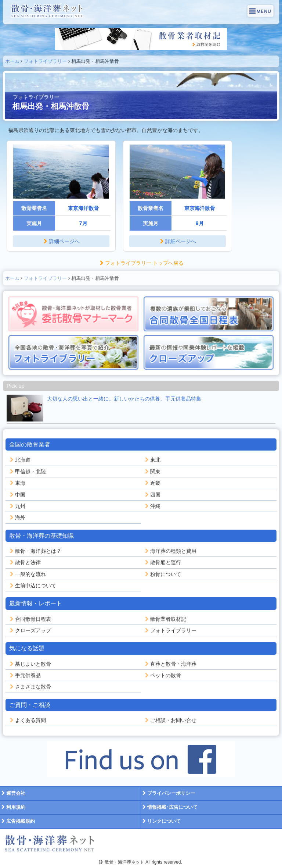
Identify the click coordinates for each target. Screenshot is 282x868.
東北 (152, 460)
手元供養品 (25, 675)
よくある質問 (27, 720)
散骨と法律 (25, 562)
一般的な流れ (27, 574)
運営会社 (13, 793)
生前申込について (32, 586)
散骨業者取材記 (165, 619)
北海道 (19, 460)
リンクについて (161, 821)
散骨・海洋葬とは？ (35, 551)
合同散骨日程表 (30, 619)
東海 (17, 483)
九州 (17, 506)
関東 (152, 472)
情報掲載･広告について (169, 807)
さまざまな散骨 (30, 687)
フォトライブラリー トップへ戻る (141, 263)
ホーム (12, 61)
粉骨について (162, 574)
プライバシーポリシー (168, 793)
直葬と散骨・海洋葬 (170, 664)
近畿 (152, 483)
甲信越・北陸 (27, 472)
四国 (152, 495)
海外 (17, 517)
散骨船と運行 (162, 562)
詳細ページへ (61, 241)
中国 (17, 495)
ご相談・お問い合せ (170, 720)
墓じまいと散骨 (30, 664)
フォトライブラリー (45, 61)
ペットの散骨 (162, 675)
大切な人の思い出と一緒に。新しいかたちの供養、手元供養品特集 (124, 399)
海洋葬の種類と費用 (170, 551)
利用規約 (13, 807)
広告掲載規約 (17, 821)
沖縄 (152, 506)
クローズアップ (30, 630)
